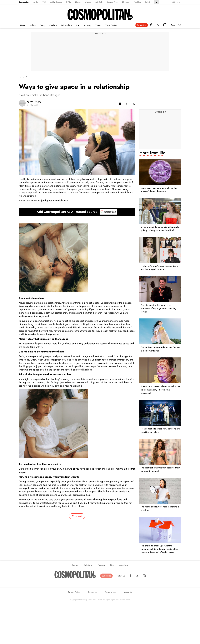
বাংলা (44, 2)
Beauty (43, 25)
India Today (99, 2)
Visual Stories (111, 25)
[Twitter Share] (134, 104)
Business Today (113, 2)
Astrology (87, 25)
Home (23, 25)
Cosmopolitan (24, 2)
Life (78, 25)
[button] (120, 104)
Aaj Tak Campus (56, 2)
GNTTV (68, 2)
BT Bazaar (126, 2)
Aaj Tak (36, 2)
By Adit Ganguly (34, 102)
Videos (98, 25)
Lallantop (88, 2)
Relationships (66, 25)
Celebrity (53, 25)
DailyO (147, 2)
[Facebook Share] (127, 104)
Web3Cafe (137, 2)
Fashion (33, 25)
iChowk (78, 2)
